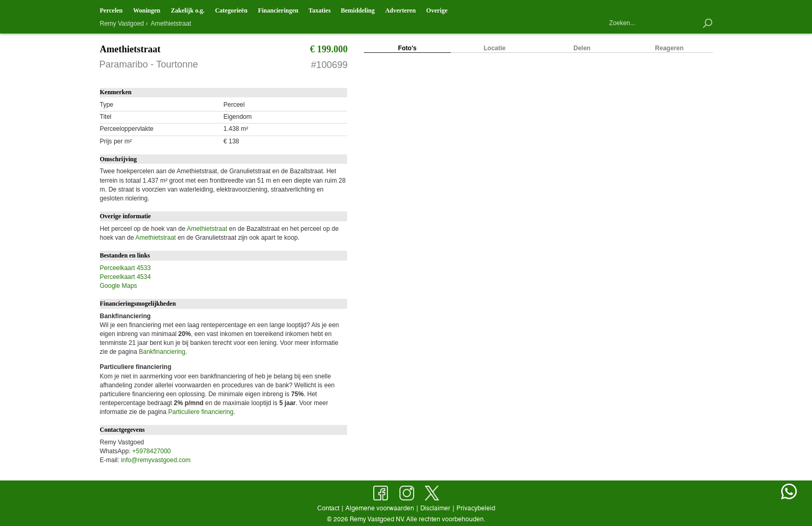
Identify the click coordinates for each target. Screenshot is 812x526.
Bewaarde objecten (709, 9)
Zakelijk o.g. (187, 10)
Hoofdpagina (614, 9)
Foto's (407, 48)
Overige (437, 10)
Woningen (147, 10)
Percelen (112, 10)
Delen (582, 48)
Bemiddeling (358, 10)
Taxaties (319, 10)
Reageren (669, 48)
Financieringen (278, 10)
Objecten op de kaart (661, 9)
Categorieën (231, 10)
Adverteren (401, 10)
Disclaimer (435, 508)
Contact (638, 9)
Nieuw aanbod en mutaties (685, 9)
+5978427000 (152, 451)
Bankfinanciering (162, 352)
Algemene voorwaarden (380, 508)
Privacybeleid (476, 508)
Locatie (495, 48)
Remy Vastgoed (122, 24)
